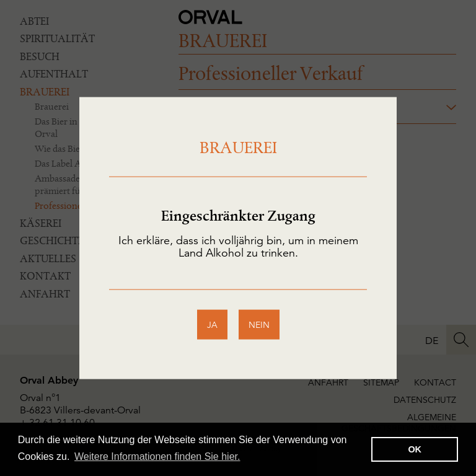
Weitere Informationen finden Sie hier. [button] (157, 456)
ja (212, 324)
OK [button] (415, 449)
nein (259, 324)
